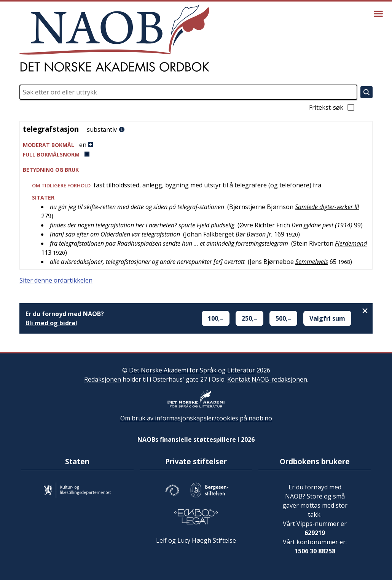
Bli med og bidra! (51, 323)
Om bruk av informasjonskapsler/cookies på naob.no (196, 418)
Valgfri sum (327, 318)
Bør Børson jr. (254, 234)
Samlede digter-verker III (327, 207)
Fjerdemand (351, 243)
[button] (196, 145)
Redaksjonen (103, 379)
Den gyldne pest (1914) (322, 225)
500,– (283, 318)
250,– (249, 318)
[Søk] (367, 92)
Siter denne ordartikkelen (56, 280)
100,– (216, 318)
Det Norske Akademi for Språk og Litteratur (192, 370)
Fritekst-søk (332, 107)
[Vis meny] (378, 14)
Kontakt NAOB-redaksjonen (267, 379)
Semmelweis (312, 262)
